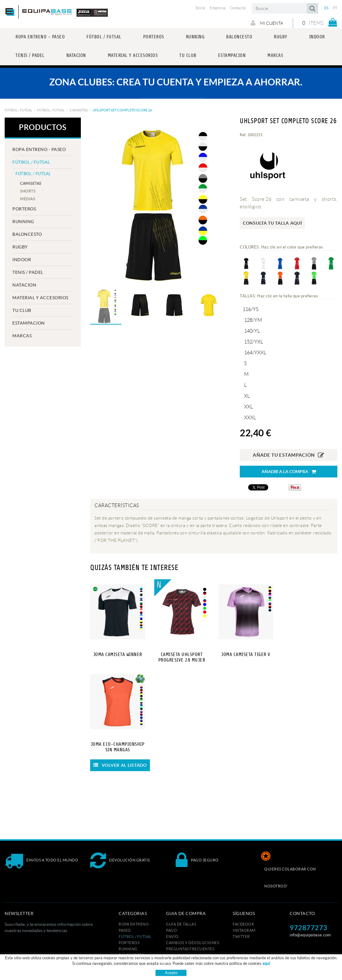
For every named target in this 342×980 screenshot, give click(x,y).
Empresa (218, 8)
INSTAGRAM (244, 930)
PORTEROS (24, 209)
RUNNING (23, 222)
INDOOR (22, 260)
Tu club (22, 310)
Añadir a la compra (289, 472)
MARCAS (22, 336)
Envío (172, 937)
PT (335, 8)
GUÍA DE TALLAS (181, 924)
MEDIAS (28, 199)
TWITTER (241, 937)
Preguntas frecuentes (190, 949)
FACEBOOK (243, 924)
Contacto (238, 8)
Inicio (200, 8)
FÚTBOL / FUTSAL (18, 110)
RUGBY (20, 247)
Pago (171, 930)
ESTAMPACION (29, 323)
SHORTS (28, 191)
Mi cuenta (266, 23)
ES (327, 8)
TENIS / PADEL (28, 272)
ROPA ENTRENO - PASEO (39, 149)
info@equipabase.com (310, 935)
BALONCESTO (27, 234)
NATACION (24, 285)
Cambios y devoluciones (193, 943)
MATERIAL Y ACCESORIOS (40, 298)
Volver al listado (120, 765)
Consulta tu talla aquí (272, 223)
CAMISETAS (79, 110)
